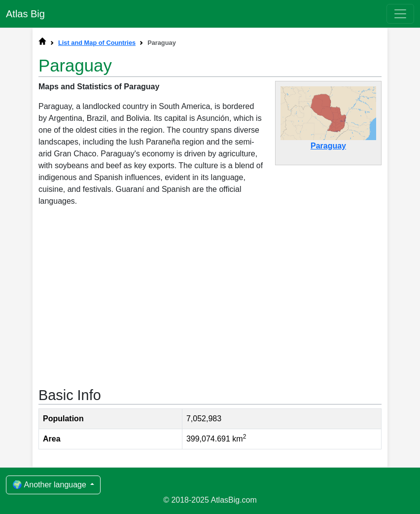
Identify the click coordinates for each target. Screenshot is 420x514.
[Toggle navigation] (400, 14)
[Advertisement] (210, 296)
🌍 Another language (50, 485)
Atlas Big (25, 14)
